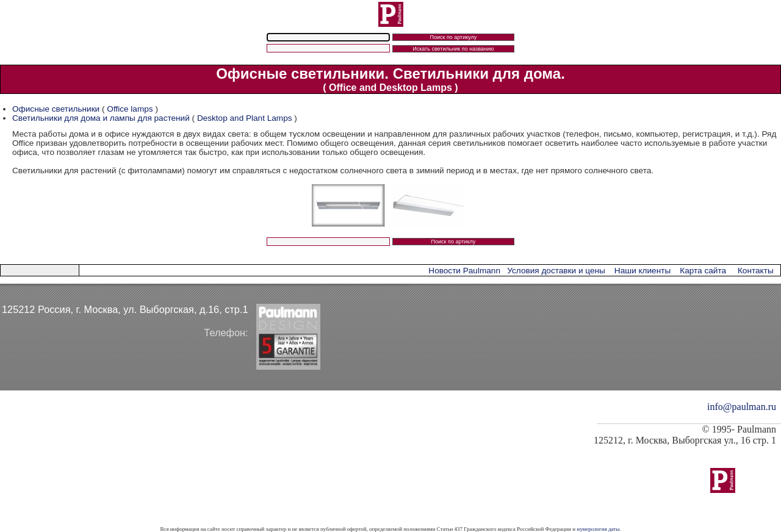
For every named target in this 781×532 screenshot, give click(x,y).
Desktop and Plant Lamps (245, 118)
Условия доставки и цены (556, 271)
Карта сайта (703, 271)
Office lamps (130, 109)
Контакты (756, 271)
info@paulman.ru (742, 407)
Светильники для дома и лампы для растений (102, 118)
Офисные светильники (56, 109)
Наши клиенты (642, 271)
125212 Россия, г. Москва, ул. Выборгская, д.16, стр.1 (125, 309)
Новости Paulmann (464, 271)
